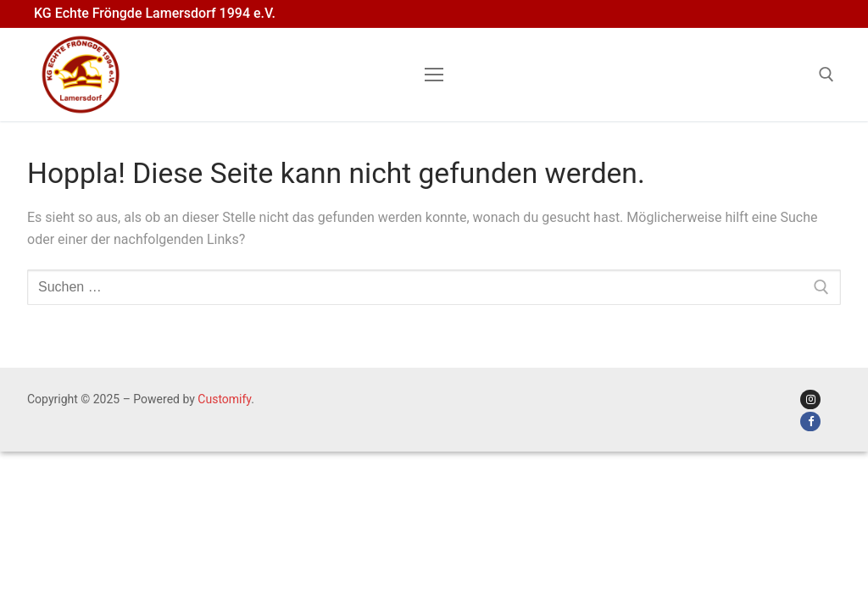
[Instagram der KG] (810, 399)
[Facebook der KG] (810, 421)
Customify (224, 399)
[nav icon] (434, 75)
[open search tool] (826, 75)
